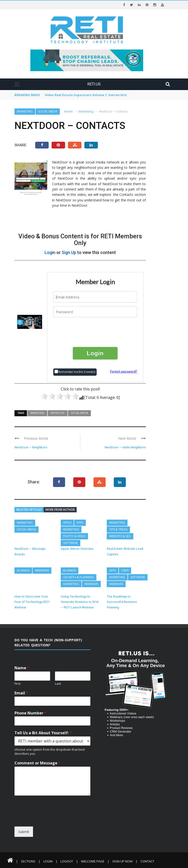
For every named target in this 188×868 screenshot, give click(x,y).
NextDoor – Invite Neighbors (125, 447)
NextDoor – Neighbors (31, 447)
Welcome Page (93, 861)
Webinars (42, 570)
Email (21, 693)
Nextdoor (58, 413)
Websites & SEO (120, 536)
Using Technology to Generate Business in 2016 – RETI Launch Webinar (80, 602)
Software (70, 543)
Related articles (29, 510)
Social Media (48, 111)
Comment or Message (37, 763)
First (17, 683)
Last (58, 683)
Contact (147, 861)
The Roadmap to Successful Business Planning (122, 602)
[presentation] (95, 332)
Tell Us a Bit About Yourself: (43, 733)
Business (23, 570)
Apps (80, 523)
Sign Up (69, 252)
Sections (28, 861)
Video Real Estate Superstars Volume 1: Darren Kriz (86, 95)
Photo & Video (74, 536)
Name (22, 668)
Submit (24, 831)
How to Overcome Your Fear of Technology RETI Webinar (32, 602)
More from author (60, 510)
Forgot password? (124, 371)
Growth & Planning (79, 577)
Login (50, 252)
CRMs (125, 570)
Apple (67, 523)
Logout (67, 861)
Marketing (25, 111)
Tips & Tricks (118, 529)
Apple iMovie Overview (77, 549)
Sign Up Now (122, 861)
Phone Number (30, 713)
